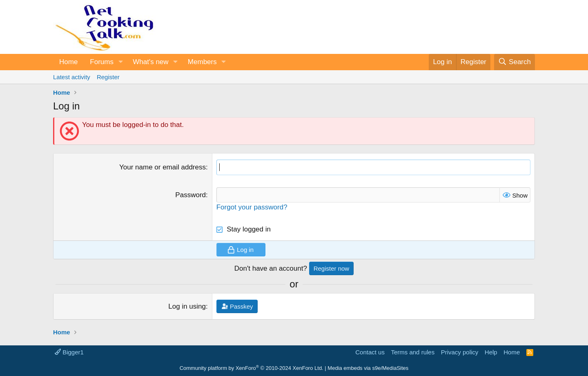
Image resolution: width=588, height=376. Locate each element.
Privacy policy (460, 352)
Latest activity (72, 77)
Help (491, 352)
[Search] (514, 62)
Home (68, 62)
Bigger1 (69, 352)
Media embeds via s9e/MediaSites (368, 368)
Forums (102, 62)
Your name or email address (163, 167)
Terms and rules (413, 352)
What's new (150, 62)
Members (202, 62)
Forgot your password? (252, 207)
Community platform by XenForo (252, 368)
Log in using (187, 306)
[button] (120, 62)
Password (190, 195)
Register (108, 77)
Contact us (370, 352)
